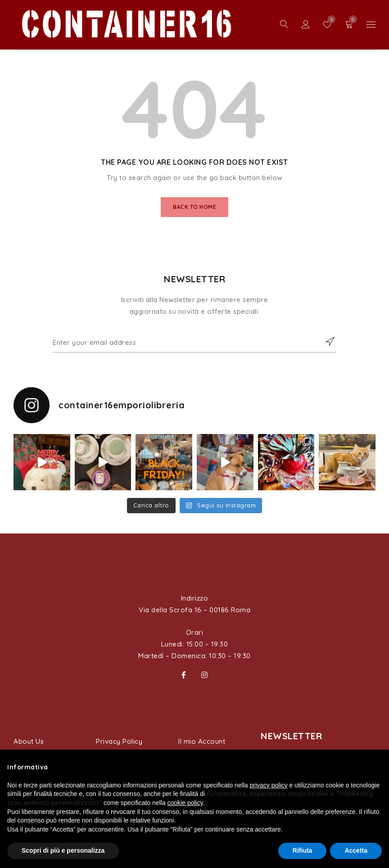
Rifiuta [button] (303, 850)
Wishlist (329, 19)
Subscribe (325, 341)
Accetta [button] (356, 850)
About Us (29, 741)
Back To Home (194, 207)
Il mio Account (202, 741)
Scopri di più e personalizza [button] (63, 850)
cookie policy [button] (185, 803)
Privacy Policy (119, 741)
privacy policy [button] (269, 785)
